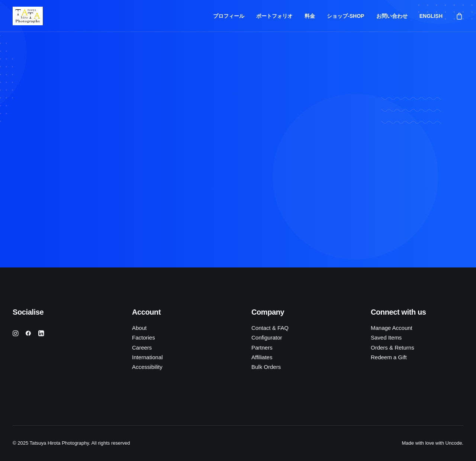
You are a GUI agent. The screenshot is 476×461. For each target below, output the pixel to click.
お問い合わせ (392, 16)
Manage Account (392, 328)
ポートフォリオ (274, 16)
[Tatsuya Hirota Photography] (28, 16)
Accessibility (147, 367)
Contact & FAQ (270, 328)
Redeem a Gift (389, 357)
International (147, 357)
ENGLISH (431, 16)
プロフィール (229, 16)
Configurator (267, 337)
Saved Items (386, 337)
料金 (310, 16)
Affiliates (262, 357)
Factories (144, 337)
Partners (262, 348)
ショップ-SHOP (345, 16)
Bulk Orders (266, 367)
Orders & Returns (393, 348)
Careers (142, 348)
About (139, 328)
